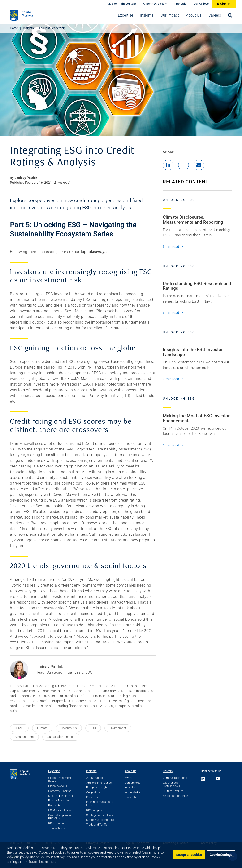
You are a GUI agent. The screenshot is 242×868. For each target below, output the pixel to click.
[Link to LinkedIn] (204, 779)
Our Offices (201, 4)
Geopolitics (93, 792)
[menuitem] (125, 15)
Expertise (54, 771)
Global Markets (58, 786)
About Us (130, 771)
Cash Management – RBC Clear (61, 817)
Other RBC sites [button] (155, 4)
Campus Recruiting (175, 778)
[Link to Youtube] (218, 779)
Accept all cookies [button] (189, 855)
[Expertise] (125, 15)
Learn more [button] (48, 862)
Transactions (56, 828)
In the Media (132, 792)
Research (54, 806)
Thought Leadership (52, 28)
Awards (129, 778)
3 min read (171, 247)
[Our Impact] (170, 15)
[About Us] (194, 15)
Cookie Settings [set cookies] (221, 855)
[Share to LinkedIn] (168, 165)
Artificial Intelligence (99, 783)
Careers (168, 771)
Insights (28, 28)
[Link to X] (210, 779)
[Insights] (147, 15)
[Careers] (215, 15)
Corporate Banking (60, 791)
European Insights (98, 788)
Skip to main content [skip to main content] (122, 4)
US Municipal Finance (62, 810)
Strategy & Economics (100, 820)
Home (14, 28)
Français (180, 4)
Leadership (131, 797)
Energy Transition (59, 801)
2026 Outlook (95, 778)
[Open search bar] (230, 15)
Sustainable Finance (61, 796)
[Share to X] (184, 165)
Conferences (132, 783)
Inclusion (130, 788)
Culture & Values (173, 791)
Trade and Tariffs (97, 825)
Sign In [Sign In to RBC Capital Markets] (224, 4)
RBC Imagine (94, 810)
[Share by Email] (199, 165)
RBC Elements (57, 823)
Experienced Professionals (171, 784)
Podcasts (92, 797)
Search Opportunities (176, 796)
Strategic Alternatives (100, 815)
